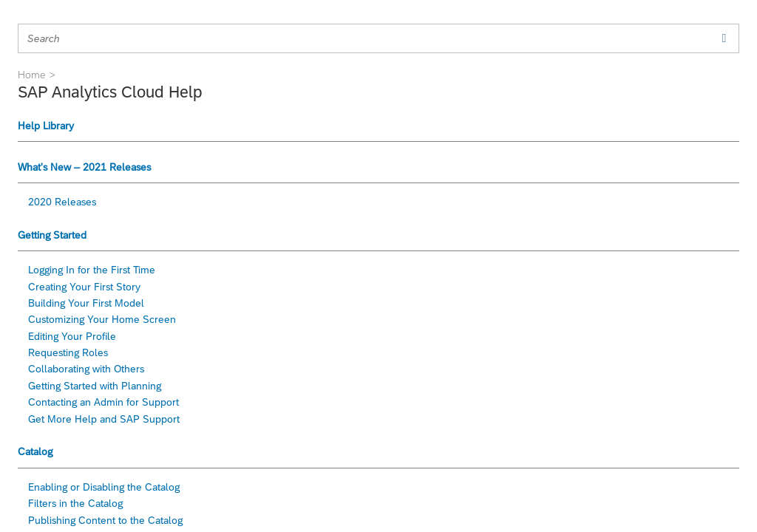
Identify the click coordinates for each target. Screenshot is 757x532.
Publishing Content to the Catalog (105, 520)
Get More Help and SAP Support (104, 419)
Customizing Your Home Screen (102, 319)
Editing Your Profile (72, 336)
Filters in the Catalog (75, 503)
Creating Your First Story (84, 287)
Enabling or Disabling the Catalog (104, 487)
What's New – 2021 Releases (84, 167)
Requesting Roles (68, 352)
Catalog (35, 451)
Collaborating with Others (86, 369)
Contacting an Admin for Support (103, 402)
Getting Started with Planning (95, 386)
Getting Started (52, 235)
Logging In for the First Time (92, 270)
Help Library (46, 126)
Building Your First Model (86, 303)
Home (32, 75)
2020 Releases (62, 202)
